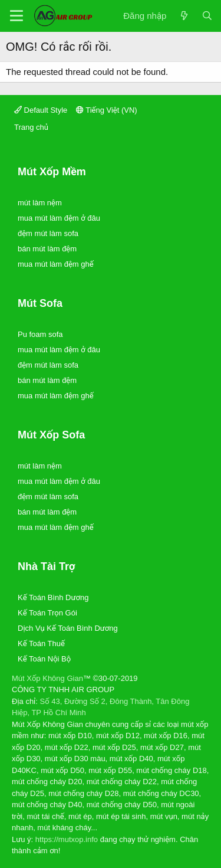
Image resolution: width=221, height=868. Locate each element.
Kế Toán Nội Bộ (44, 659)
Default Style (41, 110)
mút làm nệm (40, 203)
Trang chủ (31, 127)
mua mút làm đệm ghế (56, 264)
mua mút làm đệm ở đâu (59, 218)
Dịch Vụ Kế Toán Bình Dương (68, 628)
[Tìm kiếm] (207, 16)
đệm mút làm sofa (48, 233)
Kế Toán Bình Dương (53, 597)
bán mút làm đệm (47, 249)
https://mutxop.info (67, 839)
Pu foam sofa (40, 334)
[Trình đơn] (17, 16)
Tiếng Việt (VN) (107, 110)
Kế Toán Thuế (41, 643)
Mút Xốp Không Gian (47, 678)
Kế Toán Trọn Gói (47, 613)
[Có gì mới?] (184, 16)
